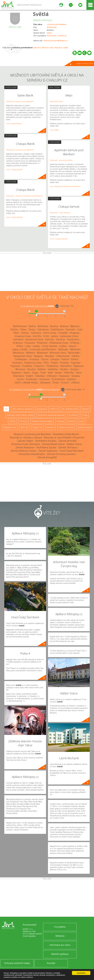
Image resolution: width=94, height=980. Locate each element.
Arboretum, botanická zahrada (51, 415)
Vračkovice (31, 379)
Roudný (31, 369)
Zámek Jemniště (67, 441)
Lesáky (36, 346)
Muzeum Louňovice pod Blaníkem (33, 434)
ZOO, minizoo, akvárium (22, 409)
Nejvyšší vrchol (10, 427)
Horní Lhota (50, 333)
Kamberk (18, 339)
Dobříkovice (57, 329)
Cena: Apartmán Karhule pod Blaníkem (65, 186)
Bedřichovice (20, 326)
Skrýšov (64, 369)
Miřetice (31, 353)
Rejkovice (58, 48)
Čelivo (23, 329)
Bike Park (24, 427)
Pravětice (27, 366)
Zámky (12, 421)
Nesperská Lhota (23, 356)
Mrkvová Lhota (48, 48)
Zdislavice (45, 382)
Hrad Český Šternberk (72, 451)
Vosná (20, 379)
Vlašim (49, 33)
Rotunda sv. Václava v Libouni (26, 437)
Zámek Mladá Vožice (53, 444)
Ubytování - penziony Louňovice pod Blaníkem (24, 196)
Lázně (82, 421)
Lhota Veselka (50, 346)
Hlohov (25, 333)
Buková (64, 326)
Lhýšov (63, 346)
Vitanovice (18, 376)
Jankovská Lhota (69, 336)
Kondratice (73, 339)
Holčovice (36, 333)
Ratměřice (66, 366)
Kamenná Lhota (34, 339)
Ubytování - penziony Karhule (61, 160)
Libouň (72, 346)
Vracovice (44, 379)
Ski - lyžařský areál (70, 409)
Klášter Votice (74, 444)
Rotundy (60, 421)
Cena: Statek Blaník (14, 124)
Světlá (41, 14)
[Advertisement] (47, 273)
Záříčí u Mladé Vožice (26, 382)
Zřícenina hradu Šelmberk (25, 444)
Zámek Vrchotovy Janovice (61, 454)
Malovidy (63, 349)
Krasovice (30, 343)
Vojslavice (64, 376)
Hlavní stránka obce (85, 63)
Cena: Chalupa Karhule (59, 239)
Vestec (58, 373)
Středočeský (52, 27)
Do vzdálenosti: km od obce (37, 306)
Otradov (55, 359)
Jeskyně (72, 421)
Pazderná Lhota (33, 363)
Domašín (71, 329)
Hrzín (46, 336)
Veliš (50, 373)
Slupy (35, 373)
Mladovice (42, 353)
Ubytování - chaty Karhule (60, 213)
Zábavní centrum (66, 427)
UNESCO (54, 409)
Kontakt (51, 963)
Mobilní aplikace (60, 954)
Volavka (76, 376)
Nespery (38, 356)
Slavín (27, 373)
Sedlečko (53, 369)
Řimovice (20, 369)
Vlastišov (40, 376)
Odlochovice (63, 356)
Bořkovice (43, 326)
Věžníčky (69, 373)
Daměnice (43, 329)
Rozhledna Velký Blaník (66, 434)
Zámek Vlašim (25, 441)
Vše (6, 409)
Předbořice (52, 366)
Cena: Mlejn (54, 130)
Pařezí (75, 359)
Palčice (65, 359)
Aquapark (41, 409)
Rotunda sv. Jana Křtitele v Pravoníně (64, 437)
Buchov (54, 326)
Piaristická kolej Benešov (32, 454)
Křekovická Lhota (59, 343)
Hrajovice (75, 333)
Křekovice (42, 343)
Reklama (60, 936)
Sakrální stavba (84, 427)
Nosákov (50, 356)
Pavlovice (17, 363)
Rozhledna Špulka (46, 447)
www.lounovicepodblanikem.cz (56, 41)
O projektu (60, 927)
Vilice (79, 373)
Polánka (64, 363)
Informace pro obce (60, 945)
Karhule (50, 339)
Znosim (65, 382)
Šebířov (42, 369)
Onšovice (34, 359)
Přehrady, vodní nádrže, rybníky (20, 415)
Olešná (75, 356)
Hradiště (63, 333)
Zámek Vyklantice (48, 451)
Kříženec (75, 343)
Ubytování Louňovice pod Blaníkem (20, 101)
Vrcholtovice (58, 379)
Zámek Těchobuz (68, 447)
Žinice (56, 382)
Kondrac (61, 339)
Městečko (75, 349)
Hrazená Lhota (23, 336)
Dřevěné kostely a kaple (42, 421)
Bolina (32, 326)
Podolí (54, 363)
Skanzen (86, 409)
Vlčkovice (52, 376)
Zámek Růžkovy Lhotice (23, 451)
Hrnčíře (37, 336)
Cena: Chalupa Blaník (14, 170)
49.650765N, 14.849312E (57, 36)
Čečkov (14, 329)
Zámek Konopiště (47, 457)
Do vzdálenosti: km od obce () (34, 389)
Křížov (20, 346)
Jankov (55, 336)
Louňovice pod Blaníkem (57, 24)
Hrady (85, 415)
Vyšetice (71, 379)
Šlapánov (16, 373)
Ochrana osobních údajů (17, 963)
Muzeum (50, 427)
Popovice (76, 363)
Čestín (32, 329)
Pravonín (39, 366)
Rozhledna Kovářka (46, 441)
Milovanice (18, 353)
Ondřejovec (21, 359)
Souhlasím (81, 973)
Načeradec (74, 353)
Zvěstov (75, 382)
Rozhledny (73, 415)
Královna (18, 343)
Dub (80, 329)
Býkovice (37, 48)
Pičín (46, 363)
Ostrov (45, 359)
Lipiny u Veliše (20, 349)
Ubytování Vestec (57, 101)
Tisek (43, 373)
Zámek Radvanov (25, 447)
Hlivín (16, 333)
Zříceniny (23, 421)
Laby (28, 346)
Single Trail (38, 427)
